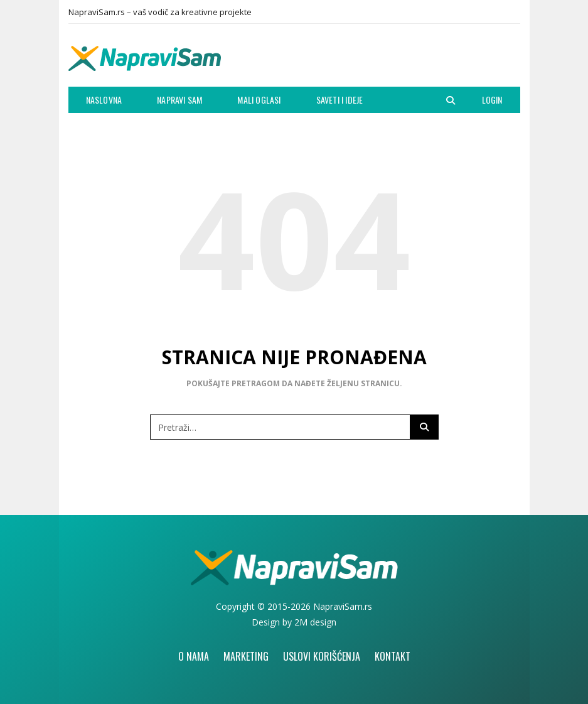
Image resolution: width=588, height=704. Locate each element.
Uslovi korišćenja (322, 656)
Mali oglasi (259, 100)
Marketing (246, 656)
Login (492, 100)
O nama (194, 656)
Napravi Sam (179, 100)
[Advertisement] (373, 58)
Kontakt (393, 656)
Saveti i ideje (340, 100)
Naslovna (104, 100)
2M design (315, 622)
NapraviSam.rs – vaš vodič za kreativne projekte (160, 12)
